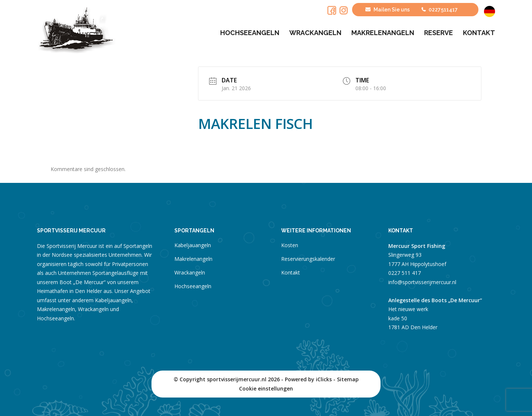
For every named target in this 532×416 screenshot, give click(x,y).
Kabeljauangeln (193, 245)
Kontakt (479, 33)
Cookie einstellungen (266, 388)
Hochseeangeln (250, 33)
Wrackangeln (315, 33)
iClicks (324, 379)
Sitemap (348, 379)
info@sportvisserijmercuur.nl (422, 282)
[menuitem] (489, 11)
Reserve (439, 33)
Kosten (290, 245)
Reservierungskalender (308, 259)
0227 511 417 (405, 273)
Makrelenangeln (383, 33)
